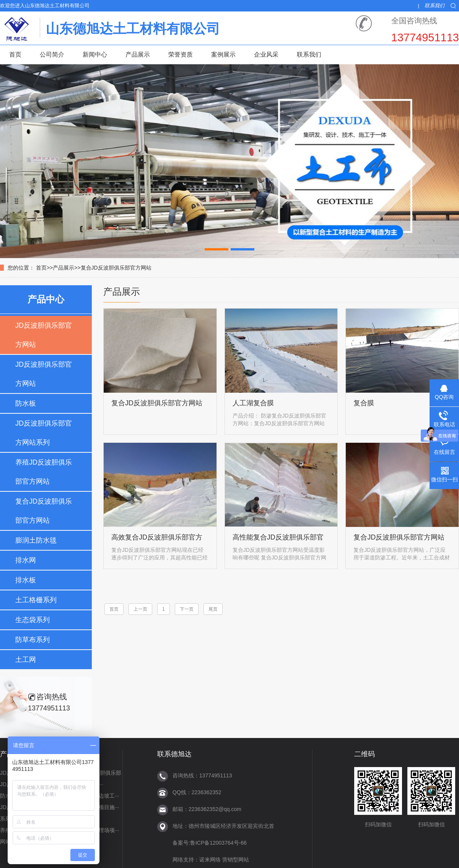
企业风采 (266, 54)
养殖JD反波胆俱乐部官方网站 (44, 472)
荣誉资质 (181, 54)
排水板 (26, 580)
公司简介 (52, 54)
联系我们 (435, 6)
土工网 (26, 660)
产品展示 (138, 54)
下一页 (187, 609)
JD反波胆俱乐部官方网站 (44, 335)
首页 (15, 54)
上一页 (140, 609)
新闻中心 (95, 54)
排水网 (26, 560)
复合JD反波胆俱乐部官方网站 (116, 268)
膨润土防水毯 (36, 540)
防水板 (26, 403)
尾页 (213, 609)
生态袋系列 (33, 620)
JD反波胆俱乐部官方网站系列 (44, 433)
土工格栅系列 (36, 600)
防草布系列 (33, 640)
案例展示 (223, 54)
